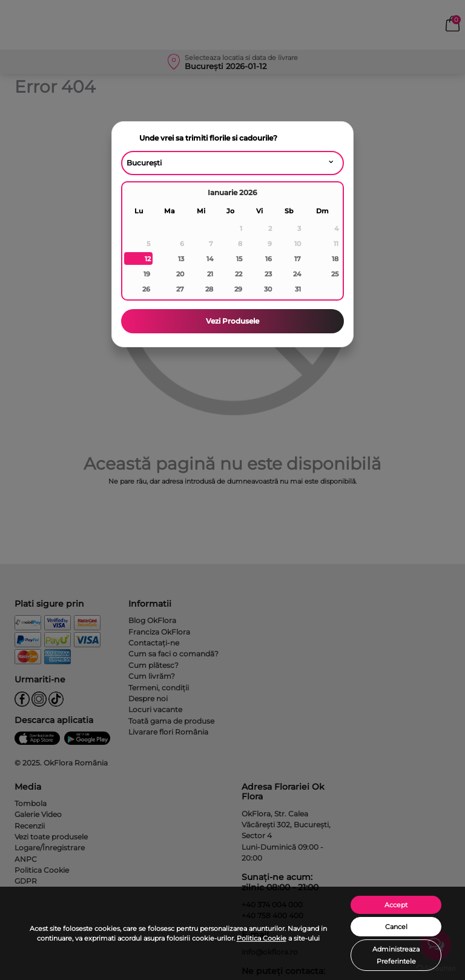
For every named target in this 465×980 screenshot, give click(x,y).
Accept (396, 905)
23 (268, 274)
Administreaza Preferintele (396, 955)
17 (298, 259)
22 (239, 274)
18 (335, 259)
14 (210, 259)
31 (298, 289)
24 (297, 274)
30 (268, 289)
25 (335, 274)
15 (239, 259)
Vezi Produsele (232, 321)
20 (180, 274)
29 (238, 289)
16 (269, 259)
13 (181, 259)
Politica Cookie (262, 938)
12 (148, 259)
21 (210, 274)
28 (209, 289)
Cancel (396, 927)
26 (146, 289)
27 (180, 289)
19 (147, 274)
